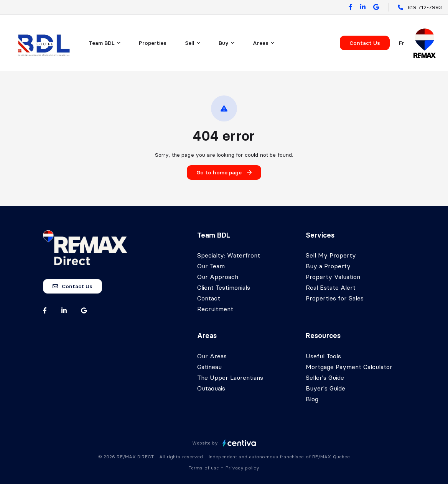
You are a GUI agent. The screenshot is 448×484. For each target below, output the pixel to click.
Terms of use (205, 468)
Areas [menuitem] (261, 43)
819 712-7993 (425, 7)
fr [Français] (402, 43)
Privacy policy (242, 468)
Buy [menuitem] (224, 43)
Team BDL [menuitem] (102, 43)
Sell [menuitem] (190, 43)
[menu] (105, 43)
